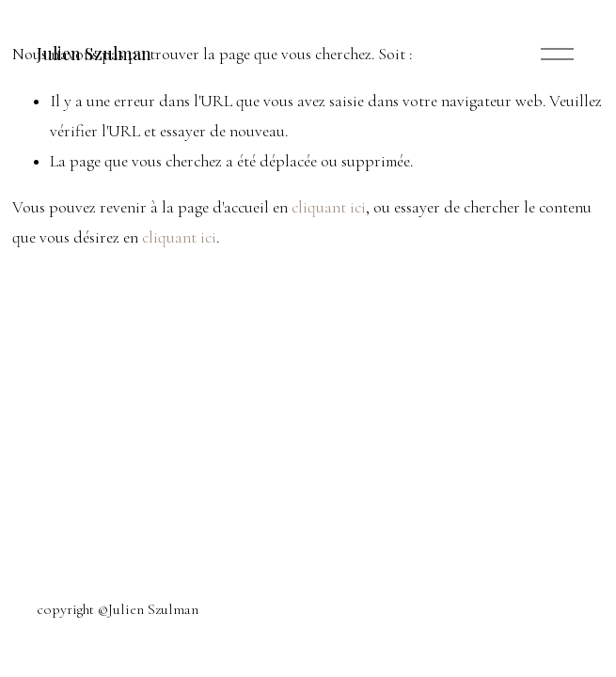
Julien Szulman (94, 53)
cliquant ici (329, 207)
